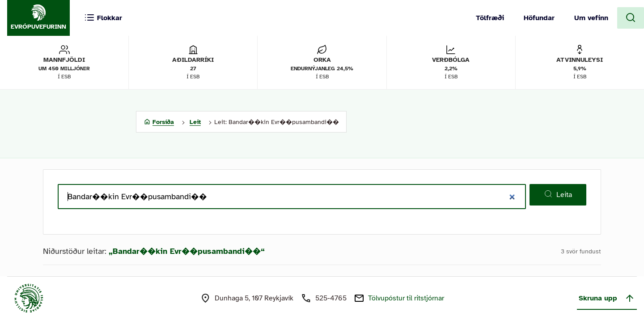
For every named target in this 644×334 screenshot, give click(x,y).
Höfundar (539, 18)
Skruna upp (607, 298)
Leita (558, 194)
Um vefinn (591, 18)
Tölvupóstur (406, 298)
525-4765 (331, 298)
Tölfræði (490, 18)
